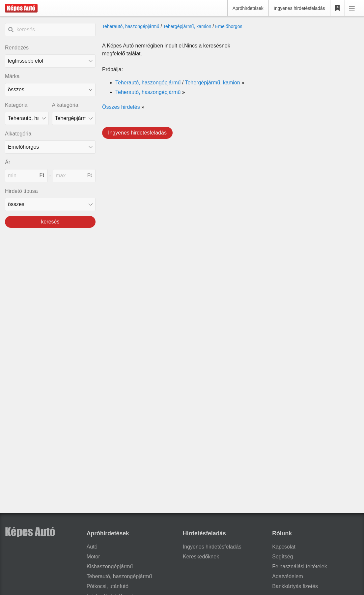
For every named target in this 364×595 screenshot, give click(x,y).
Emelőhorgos (229, 26)
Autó (92, 547)
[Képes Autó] (21, 8)
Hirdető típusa (21, 191)
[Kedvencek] (338, 8)
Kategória (16, 105)
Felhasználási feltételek (299, 566)
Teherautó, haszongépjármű (131, 26)
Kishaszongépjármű (110, 566)
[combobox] (50, 90)
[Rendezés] (50, 61)
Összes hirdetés (121, 107)
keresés (50, 222)
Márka (12, 76)
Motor (93, 557)
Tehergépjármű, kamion (187, 26)
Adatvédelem (287, 576)
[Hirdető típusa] (50, 204)
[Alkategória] (74, 118)
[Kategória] (27, 118)
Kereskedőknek (201, 557)
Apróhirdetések (248, 8)
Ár (8, 162)
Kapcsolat (284, 547)
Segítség (282, 557)
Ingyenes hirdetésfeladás (299, 8)
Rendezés (17, 48)
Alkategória (65, 105)
